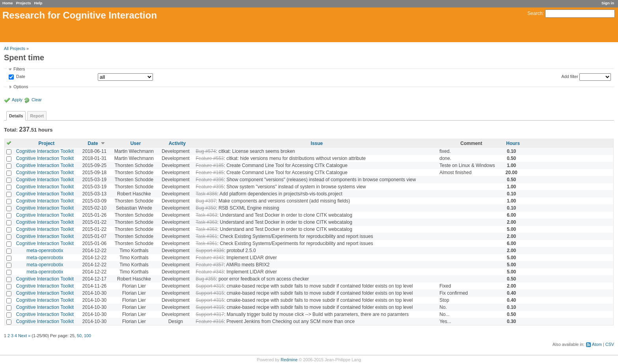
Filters (19, 69)
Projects (24, 3)
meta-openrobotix (45, 251)
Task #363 (206, 215)
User (136, 143)
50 (79, 336)
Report (37, 116)
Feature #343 (209, 258)
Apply (17, 100)
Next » (24, 336)
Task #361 (206, 236)
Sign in (608, 3)
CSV (610, 344)
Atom (597, 344)
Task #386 (206, 194)
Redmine (289, 360)
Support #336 (210, 251)
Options (21, 87)
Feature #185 (209, 165)
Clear (37, 100)
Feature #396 (209, 180)
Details (16, 116)
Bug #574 (206, 151)
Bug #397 (206, 201)
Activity (177, 143)
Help (38, 3)
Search (535, 13)
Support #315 (210, 286)
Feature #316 (209, 321)
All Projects (15, 48)
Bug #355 (206, 279)
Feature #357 (209, 265)
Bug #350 (206, 208)
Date (20, 77)
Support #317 (210, 314)
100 (87, 336)
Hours (513, 143)
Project (47, 143)
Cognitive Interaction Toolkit (45, 151)
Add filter (570, 76)
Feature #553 (209, 158)
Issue (317, 143)
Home (8, 3)
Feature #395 (209, 187)
